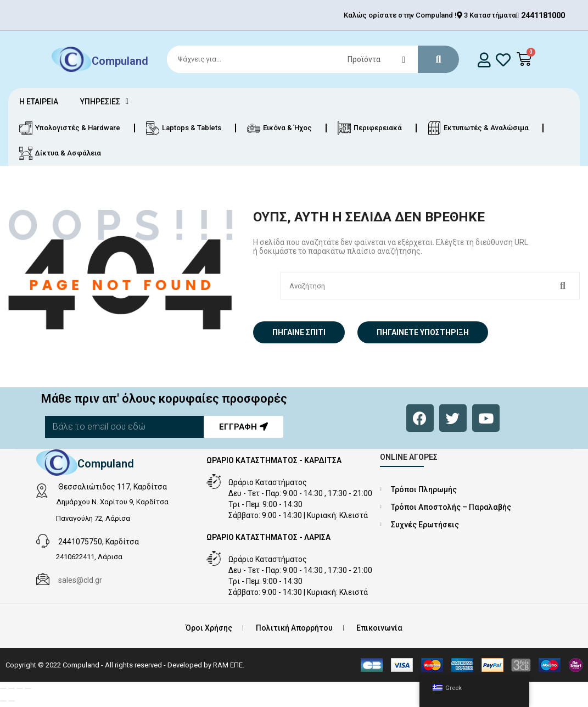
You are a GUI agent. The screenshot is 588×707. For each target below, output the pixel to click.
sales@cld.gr (80, 580)
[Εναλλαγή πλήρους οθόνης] (12, 688)
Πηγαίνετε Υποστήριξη (423, 332)
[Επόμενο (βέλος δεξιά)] (12, 701)
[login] (485, 60)
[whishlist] (503, 60)
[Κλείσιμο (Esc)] (28, 688)
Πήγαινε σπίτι (299, 332)
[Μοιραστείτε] (20, 688)
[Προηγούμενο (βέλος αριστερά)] (3, 701)
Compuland (120, 60)
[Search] (308, 59)
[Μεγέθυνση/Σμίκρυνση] (3, 688)
